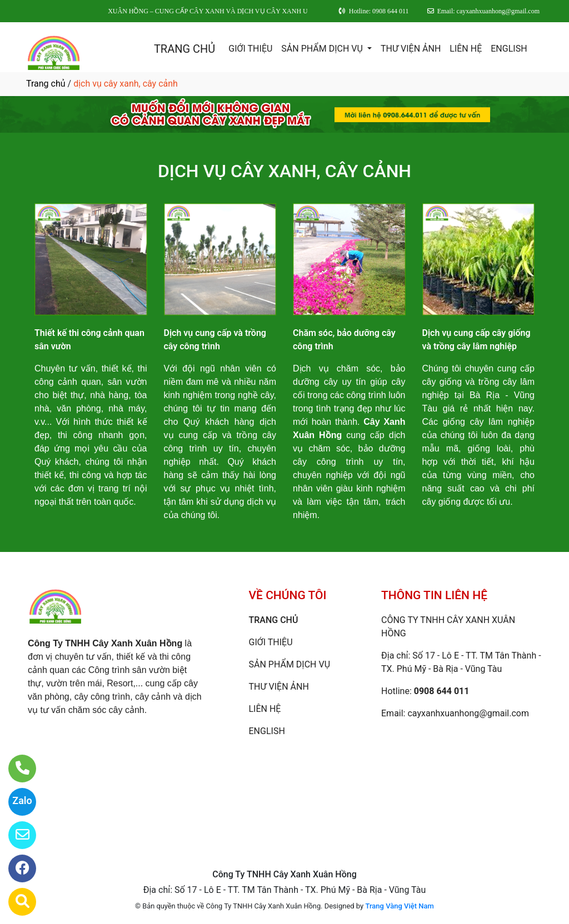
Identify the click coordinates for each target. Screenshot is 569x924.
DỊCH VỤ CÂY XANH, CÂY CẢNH (284, 171)
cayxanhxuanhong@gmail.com (468, 713)
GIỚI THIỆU (250, 49)
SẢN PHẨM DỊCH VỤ (323, 49)
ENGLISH (509, 49)
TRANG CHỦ (184, 49)
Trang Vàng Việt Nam (399, 906)
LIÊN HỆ (466, 49)
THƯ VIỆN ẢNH (411, 49)
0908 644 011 (442, 691)
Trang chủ (46, 84)
